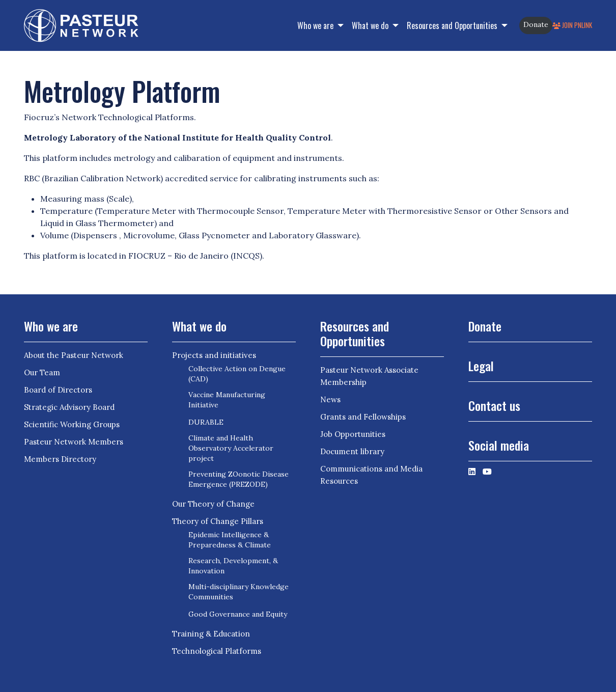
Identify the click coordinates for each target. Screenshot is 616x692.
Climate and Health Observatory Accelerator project (231, 448)
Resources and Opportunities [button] (453, 25)
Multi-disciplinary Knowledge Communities (239, 592)
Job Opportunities (353, 434)
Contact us (494, 405)
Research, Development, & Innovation (233, 566)
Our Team (42, 372)
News (330, 399)
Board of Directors (58, 390)
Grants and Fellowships (363, 417)
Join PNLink (572, 25)
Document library (352, 451)
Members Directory (60, 459)
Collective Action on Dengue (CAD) (237, 374)
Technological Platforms (217, 651)
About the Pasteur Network (74, 355)
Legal (481, 366)
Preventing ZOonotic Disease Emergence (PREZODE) (239, 479)
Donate (536, 24)
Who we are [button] (316, 25)
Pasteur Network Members (74, 442)
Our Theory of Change (213, 504)
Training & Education (211, 634)
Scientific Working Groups (72, 424)
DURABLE (206, 422)
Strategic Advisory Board (69, 407)
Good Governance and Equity (238, 614)
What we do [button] (371, 25)
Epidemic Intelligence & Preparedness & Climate (230, 540)
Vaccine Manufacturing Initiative (227, 400)
